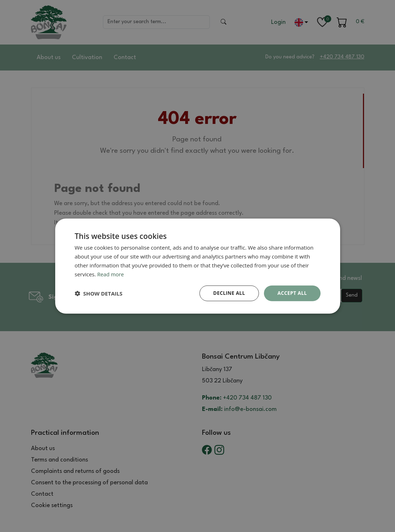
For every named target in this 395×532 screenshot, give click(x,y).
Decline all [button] (228, 293)
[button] (99, 293)
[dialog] (198, 266)
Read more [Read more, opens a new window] (111, 274)
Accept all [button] (292, 293)
